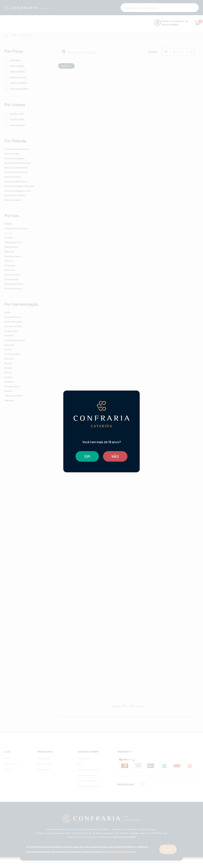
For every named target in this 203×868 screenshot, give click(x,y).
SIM (87, 456)
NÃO (115, 456)
